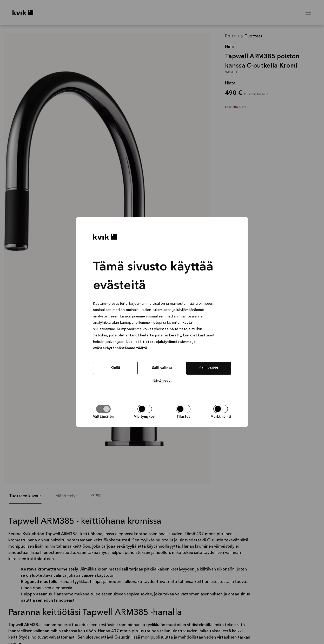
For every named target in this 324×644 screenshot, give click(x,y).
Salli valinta (162, 368)
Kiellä (115, 368)
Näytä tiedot (162, 381)
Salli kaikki (209, 368)
